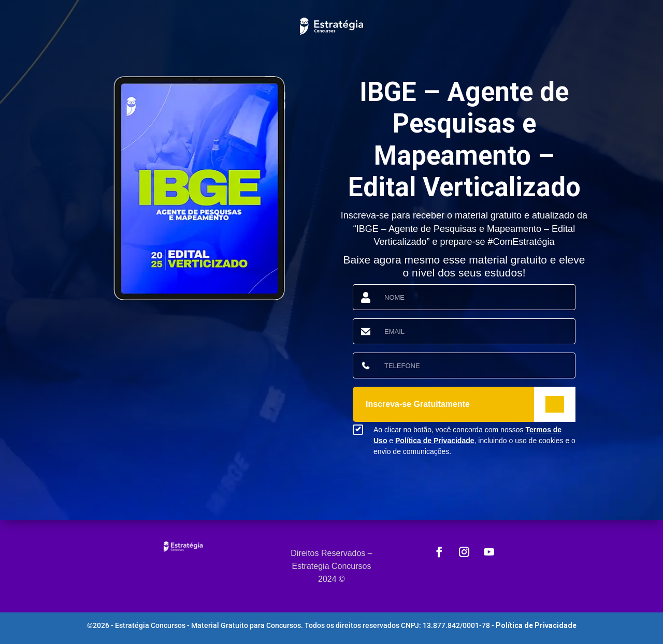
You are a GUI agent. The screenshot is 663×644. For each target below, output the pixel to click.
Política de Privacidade (435, 441)
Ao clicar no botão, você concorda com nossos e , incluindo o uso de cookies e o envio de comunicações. (474, 441)
